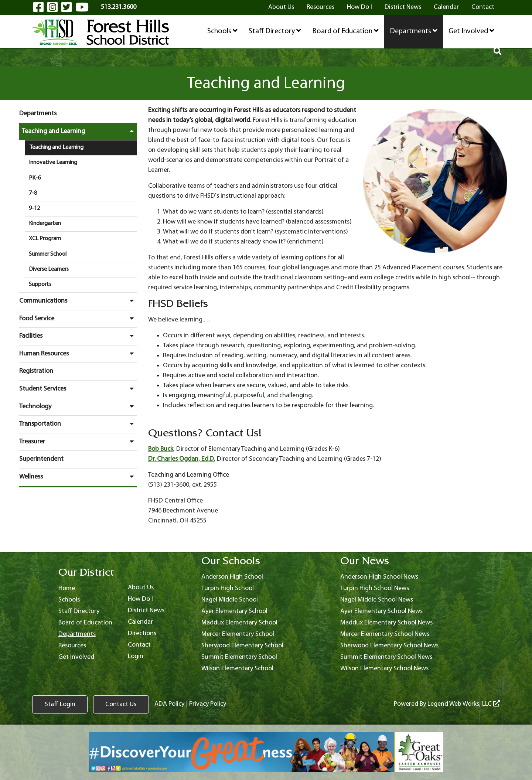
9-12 (34, 208)
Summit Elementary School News (386, 657)
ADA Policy (169, 704)
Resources (320, 7)
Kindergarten (45, 224)
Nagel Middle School (230, 600)
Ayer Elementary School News (381, 611)
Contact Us (121, 704)
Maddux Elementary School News (386, 623)
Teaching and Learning (79, 131)
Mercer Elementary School (238, 634)
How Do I (359, 7)
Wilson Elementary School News (384, 669)
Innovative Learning (53, 163)
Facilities (78, 336)
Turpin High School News (375, 588)
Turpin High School (228, 588)
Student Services (78, 389)
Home (67, 588)
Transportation (78, 424)
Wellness (78, 477)
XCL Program (45, 239)
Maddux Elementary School (239, 623)
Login (136, 656)
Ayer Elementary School (234, 611)
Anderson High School (232, 577)
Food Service (78, 319)
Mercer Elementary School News (385, 634)
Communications (78, 301)
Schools (222, 31)
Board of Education (345, 31)
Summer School (48, 254)
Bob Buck (161, 449)
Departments (414, 31)
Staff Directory (275, 31)
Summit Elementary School (239, 657)
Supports (40, 285)
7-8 (33, 193)
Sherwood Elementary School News (389, 646)
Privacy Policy (207, 704)
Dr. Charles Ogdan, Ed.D (181, 459)
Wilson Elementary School (237, 669)
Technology (78, 406)
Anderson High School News (379, 577)
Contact (483, 7)
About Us (281, 7)
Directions (142, 633)
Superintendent (41, 459)
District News (403, 7)
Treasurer (78, 442)
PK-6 (35, 178)
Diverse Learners (49, 269)
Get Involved (471, 31)
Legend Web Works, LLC (464, 704)
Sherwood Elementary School (242, 646)
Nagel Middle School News (377, 600)
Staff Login (60, 704)
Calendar (446, 7)
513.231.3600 (119, 7)
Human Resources (78, 354)
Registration (36, 371)
